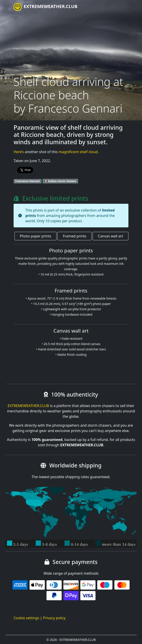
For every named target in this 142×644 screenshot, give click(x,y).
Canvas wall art (111, 236)
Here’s (19, 152)
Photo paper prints (35, 236)
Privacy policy (54, 618)
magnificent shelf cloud (78, 152)
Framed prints (74, 236)
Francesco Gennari (28, 181)
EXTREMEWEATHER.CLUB (46, 7)
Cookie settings (26, 618)
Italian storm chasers (60, 181)
